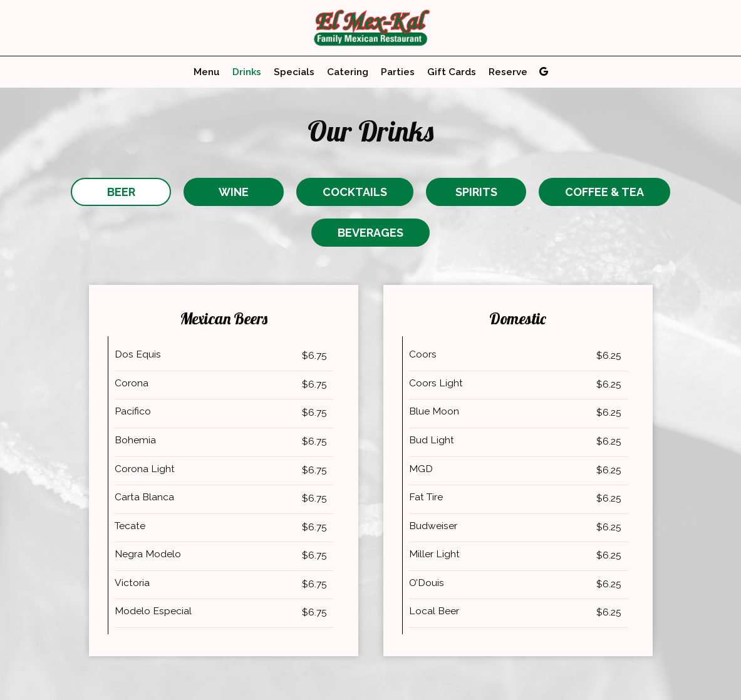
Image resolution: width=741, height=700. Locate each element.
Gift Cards (452, 72)
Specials (294, 72)
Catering (348, 72)
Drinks (247, 72)
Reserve (508, 72)
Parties (398, 72)
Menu (207, 72)
